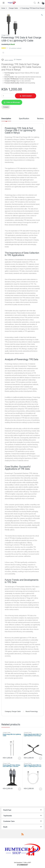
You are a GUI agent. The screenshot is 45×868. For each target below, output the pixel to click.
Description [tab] (6, 119)
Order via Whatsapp (13, 102)
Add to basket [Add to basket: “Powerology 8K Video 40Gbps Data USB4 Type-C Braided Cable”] (20, 789)
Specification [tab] (24, 119)
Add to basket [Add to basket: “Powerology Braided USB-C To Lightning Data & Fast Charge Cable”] (41, 758)
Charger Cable (13, 8)
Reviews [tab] (40, 119)
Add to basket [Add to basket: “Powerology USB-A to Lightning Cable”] (20, 758)
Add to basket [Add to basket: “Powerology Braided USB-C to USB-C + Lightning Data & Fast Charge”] (41, 789)
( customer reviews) (15, 48)
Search (35, 3)
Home (3, 8)
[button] (42, 15)
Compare (19, 60)
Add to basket (27, 96)
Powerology (34, 711)
